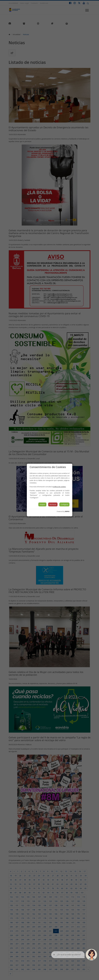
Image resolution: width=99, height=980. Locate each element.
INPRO (67, 511)
